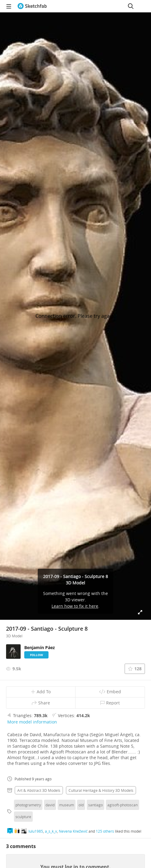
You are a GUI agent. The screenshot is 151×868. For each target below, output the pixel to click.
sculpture (23, 817)
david (50, 805)
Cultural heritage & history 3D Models (101, 790)
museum (67, 805)
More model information (32, 722)
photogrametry (28, 805)
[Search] (131, 6)
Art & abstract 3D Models (39, 790)
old (81, 805)
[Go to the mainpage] (32, 6)
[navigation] (9, 6)
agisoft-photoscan (122, 805)
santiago (96, 805)
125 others (105, 831)
